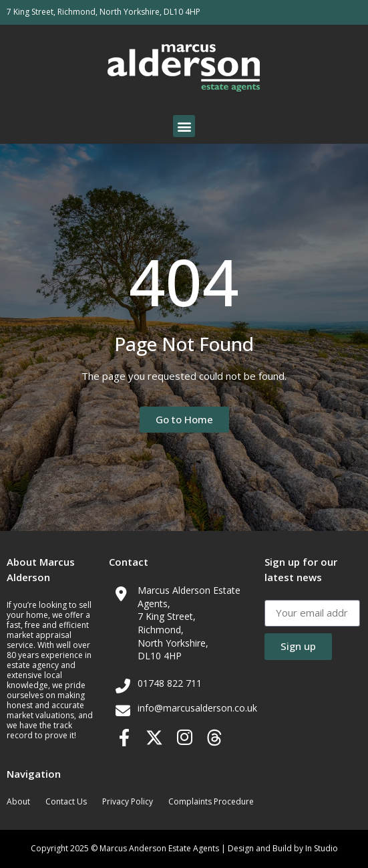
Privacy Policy (128, 801)
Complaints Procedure (211, 801)
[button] (184, 126)
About (18, 801)
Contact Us (66, 801)
